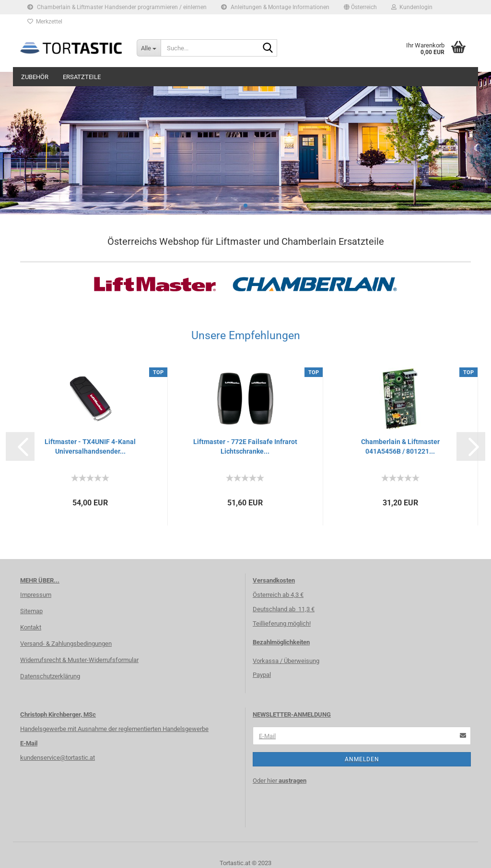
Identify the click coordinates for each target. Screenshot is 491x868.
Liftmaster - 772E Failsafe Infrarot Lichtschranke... (245, 446)
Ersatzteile (82, 77)
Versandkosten (274, 580)
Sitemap (31, 611)
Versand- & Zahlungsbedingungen (66, 644)
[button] (360, 7)
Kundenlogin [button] (412, 7)
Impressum (36, 595)
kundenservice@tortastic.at (58, 758)
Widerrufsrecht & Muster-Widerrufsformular (79, 660)
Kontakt (31, 627)
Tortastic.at (235, 863)
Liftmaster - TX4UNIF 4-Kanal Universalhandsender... (90, 446)
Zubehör (35, 77)
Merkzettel (45, 22)
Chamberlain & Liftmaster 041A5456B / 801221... (400, 446)
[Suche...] (149, 48)
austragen (292, 781)
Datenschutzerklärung (50, 676)
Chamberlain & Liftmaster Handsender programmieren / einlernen (117, 7)
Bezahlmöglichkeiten (281, 642)
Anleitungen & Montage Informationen (275, 7)
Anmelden (362, 759)
